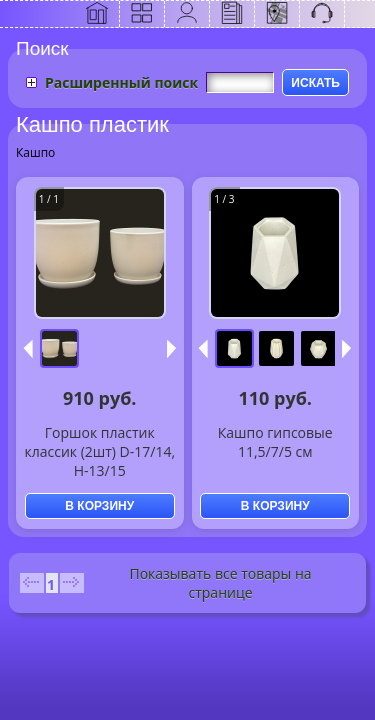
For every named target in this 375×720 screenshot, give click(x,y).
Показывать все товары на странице (220, 583)
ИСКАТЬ (315, 83)
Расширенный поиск (121, 82)
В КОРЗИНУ (99, 506)
